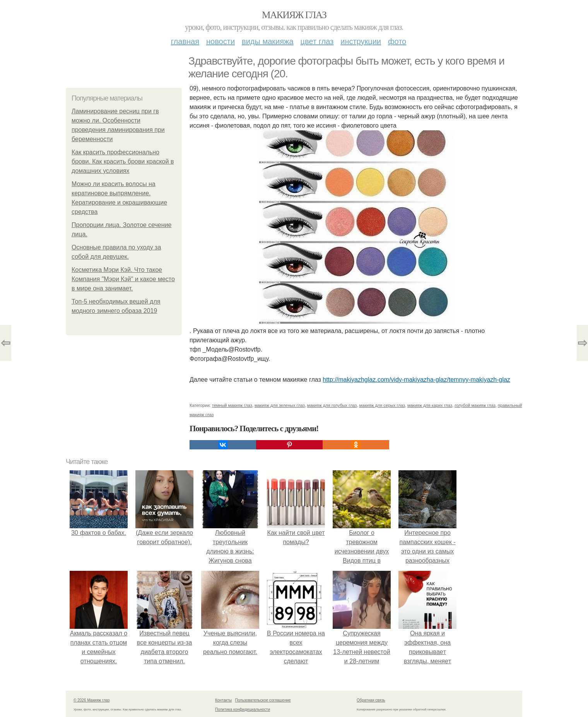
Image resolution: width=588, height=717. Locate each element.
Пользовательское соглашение (263, 700)
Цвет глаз (317, 41)
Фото (397, 41)
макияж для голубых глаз (332, 405)
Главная (185, 41)
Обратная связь (371, 700)
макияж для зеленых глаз (280, 405)
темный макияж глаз (232, 405)
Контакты (223, 700)
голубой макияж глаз (475, 405)
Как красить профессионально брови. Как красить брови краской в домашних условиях (123, 161)
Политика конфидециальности (243, 709)
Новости (220, 41)
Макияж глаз (294, 15)
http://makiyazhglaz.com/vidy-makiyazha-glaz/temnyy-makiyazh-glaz (416, 380)
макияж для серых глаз (382, 405)
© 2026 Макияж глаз (91, 700)
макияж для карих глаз (430, 405)
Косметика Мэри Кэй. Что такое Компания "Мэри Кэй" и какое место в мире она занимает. (123, 279)
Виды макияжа (268, 41)
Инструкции (361, 41)
